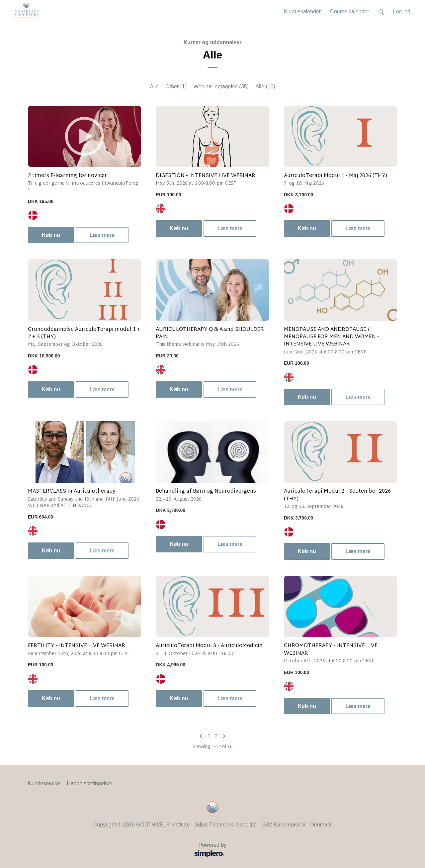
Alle (154, 87)
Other (176, 87)
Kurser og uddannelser (212, 42)
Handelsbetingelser (89, 783)
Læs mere (102, 235)
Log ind (402, 11)
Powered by (129, 851)
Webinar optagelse (221, 87)
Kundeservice (44, 783)
